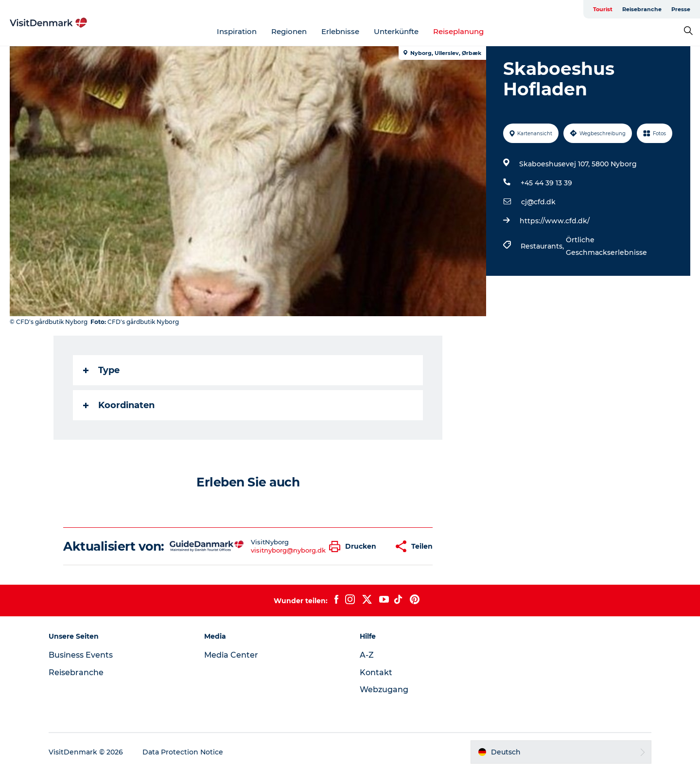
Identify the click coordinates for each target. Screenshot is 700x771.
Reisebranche (642, 9)
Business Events (81, 655)
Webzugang (384, 690)
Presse (681, 9)
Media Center (231, 655)
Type (101, 370)
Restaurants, (543, 246)
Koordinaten (119, 405)
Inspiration (237, 31)
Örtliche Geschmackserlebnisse (606, 246)
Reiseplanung (458, 31)
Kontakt (376, 672)
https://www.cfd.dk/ (555, 221)
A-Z (367, 655)
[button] (355, 547)
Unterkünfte (396, 31)
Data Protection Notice (183, 752)
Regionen (289, 31)
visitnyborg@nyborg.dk (288, 550)
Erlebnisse (340, 31)
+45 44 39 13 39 (546, 183)
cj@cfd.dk (538, 202)
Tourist (603, 9)
